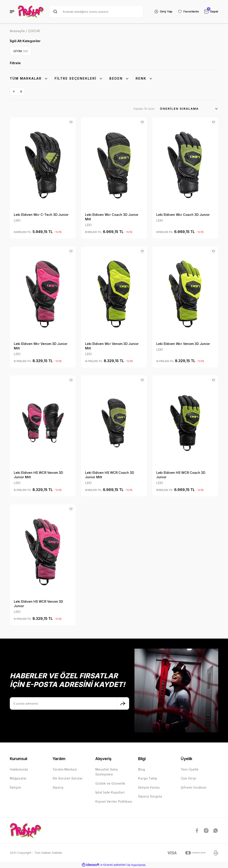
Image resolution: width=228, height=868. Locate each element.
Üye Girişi (188, 778)
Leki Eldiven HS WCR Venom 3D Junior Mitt (38, 475)
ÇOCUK (34, 31)
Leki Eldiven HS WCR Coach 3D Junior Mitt (110, 475)
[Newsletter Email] (69, 703)
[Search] (96, 12)
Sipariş (58, 787)
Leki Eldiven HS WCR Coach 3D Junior (181, 475)
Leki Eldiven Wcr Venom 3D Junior (183, 344)
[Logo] (31, 12)
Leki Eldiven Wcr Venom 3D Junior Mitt (41, 346)
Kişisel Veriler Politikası (114, 801)
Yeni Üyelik (190, 769)
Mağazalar (18, 778)
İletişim (15, 787)
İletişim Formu (149, 787)
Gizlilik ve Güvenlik (110, 783)
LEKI (17, 220)
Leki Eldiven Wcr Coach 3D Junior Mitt (112, 217)
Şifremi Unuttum (193, 787)
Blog (141, 769)
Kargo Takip (148, 778)
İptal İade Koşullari (110, 792)
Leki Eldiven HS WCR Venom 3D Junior (38, 604)
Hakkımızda (19, 769)
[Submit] (123, 703)
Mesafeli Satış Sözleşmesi (107, 772)
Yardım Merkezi (65, 769)
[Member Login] (163, 12)
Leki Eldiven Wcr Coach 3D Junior (183, 215)
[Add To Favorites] (71, 122)
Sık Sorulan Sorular (68, 778)
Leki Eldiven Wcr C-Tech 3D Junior (41, 215)
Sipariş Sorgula (150, 796)
